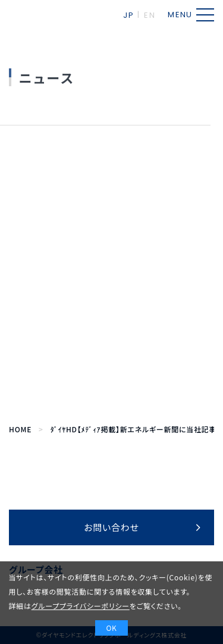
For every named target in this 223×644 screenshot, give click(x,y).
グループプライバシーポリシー (81, 606)
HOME (20, 429)
